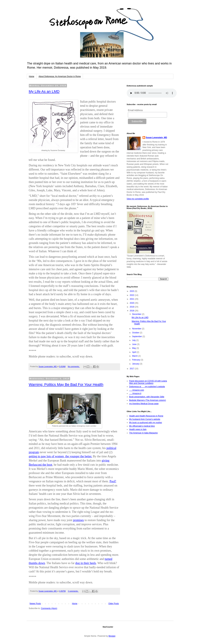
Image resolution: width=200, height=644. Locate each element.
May (134, 348)
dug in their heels (86, 563)
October (136, 333)
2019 (132, 307)
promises (78, 520)
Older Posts (114, 604)
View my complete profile (138, 199)
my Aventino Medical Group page (144, 404)
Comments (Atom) (49, 608)
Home (32, 76)
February (136, 360)
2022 (132, 295)
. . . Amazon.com (137, 390)
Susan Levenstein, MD (156, 138)
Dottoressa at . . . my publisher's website (147, 387)
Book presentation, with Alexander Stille (147, 397)
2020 (132, 303)
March (135, 356)
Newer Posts (35, 604)
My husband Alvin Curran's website (145, 419)
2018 (132, 311)
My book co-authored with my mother (146, 423)
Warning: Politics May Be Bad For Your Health (66, 385)
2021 (132, 299)
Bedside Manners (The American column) (148, 400)
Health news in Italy (138, 429)
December (137, 314)
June (134, 344)
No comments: (74, 366)
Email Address (135, 110)
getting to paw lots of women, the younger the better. (60, 456)
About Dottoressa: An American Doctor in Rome (60, 76)
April (134, 352)
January (136, 364)
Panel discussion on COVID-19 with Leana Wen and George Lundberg (148, 382)
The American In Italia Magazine (143, 433)
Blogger (112, 636)
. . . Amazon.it (135, 393)
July (134, 340)
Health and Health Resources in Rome (146, 416)
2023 (132, 291)
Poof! (113, 481)
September (137, 336)
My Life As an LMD (44, 91)
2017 (132, 369)
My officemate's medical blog (142, 426)
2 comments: (73, 591)
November (137, 329)
